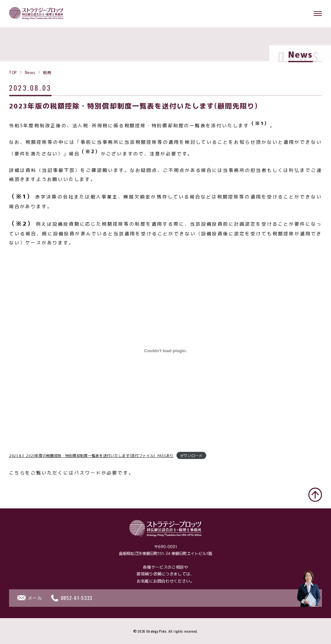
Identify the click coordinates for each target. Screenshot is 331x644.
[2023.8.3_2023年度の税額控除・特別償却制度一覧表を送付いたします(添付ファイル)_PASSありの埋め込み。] (165, 352)
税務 (47, 72)
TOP (13, 72)
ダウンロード (191, 456)
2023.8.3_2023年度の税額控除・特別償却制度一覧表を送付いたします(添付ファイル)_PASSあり (91, 456)
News (30, 72)
